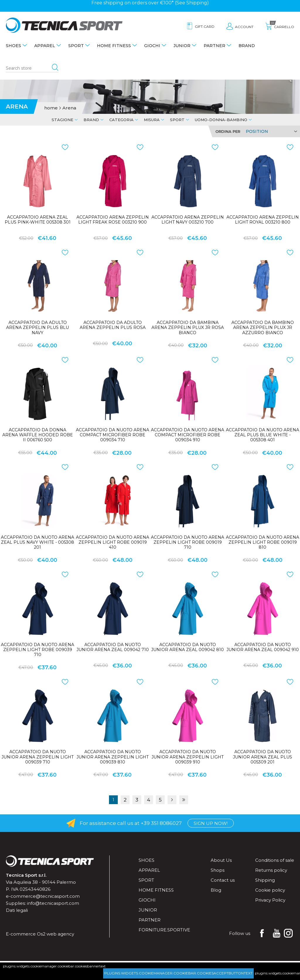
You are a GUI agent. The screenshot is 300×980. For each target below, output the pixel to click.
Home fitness (114, 46)
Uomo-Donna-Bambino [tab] (221, 120)
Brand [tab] (91, 120)
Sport (76, 46)
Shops (218, 870)
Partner (214, 46)
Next (172, 800)
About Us (221, 860)
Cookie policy (270, 890)
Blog (216, 890)
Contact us (223, 880)
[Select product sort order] (271, 131)
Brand (247, 46)
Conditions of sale (275, 860)
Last (184, 800)
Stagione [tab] (62, 120)
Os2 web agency (56, 934)
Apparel (45, 46)
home (51, 108)
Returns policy (271, 870)
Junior (182, 46)
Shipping (197, 3)
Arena (69, 108)
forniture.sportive (164, 930)
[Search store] (32, 68)
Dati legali (17, 910)
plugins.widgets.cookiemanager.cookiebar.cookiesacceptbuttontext (178, 973)
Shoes (13, 46)
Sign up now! (211, 823)
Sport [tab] (177, 120)
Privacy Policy (270, 900)
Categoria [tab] (121, 120)
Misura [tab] (152, 120)
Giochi (152, 46)
